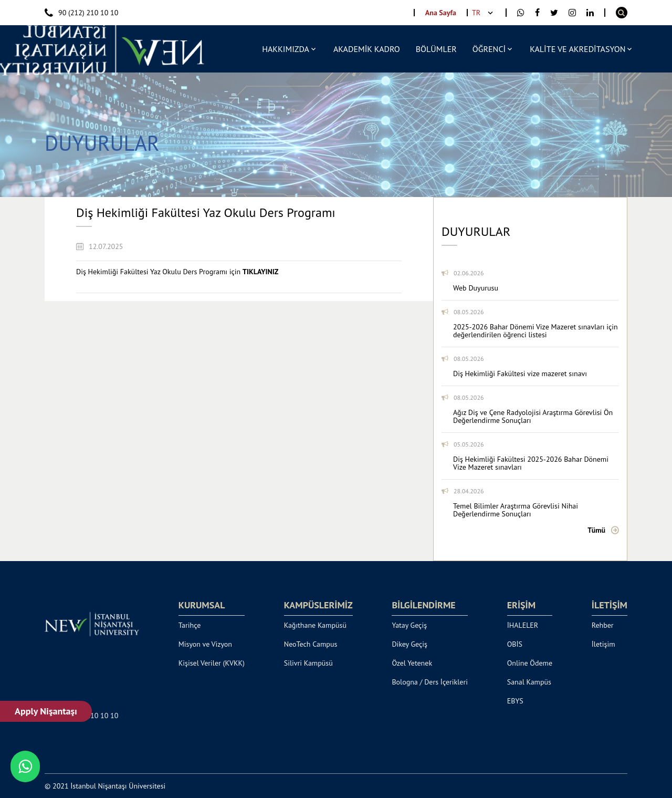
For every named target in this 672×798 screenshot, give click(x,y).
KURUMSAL (202, 605)
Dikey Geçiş (409, 644)
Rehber (603, 625)
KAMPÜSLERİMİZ (318, 605)
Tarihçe (190, 625)
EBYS (515, 701)
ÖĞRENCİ (489, 49)
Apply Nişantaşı (46, 711)
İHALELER (523, 625)
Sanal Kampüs (529, 682)
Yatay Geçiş (409, 625)
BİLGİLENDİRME (423, 605)
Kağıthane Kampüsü (315, 625)
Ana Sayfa (441, 13)
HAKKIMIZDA (286, 49)
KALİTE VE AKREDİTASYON (577, 49)
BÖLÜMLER (436, 49)
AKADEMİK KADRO (367, 49)
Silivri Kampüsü (308, 663)
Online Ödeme (530, 663)
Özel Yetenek (412, 663)
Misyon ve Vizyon (205, 644)
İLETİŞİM (610, 605)
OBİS (515, 644)
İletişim (603, 644)
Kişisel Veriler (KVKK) (212, 663)
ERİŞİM (521, 605)
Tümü (596, 530)
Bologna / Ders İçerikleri (430, 682)
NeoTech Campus (311, 644)
